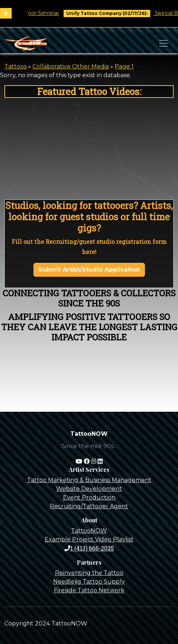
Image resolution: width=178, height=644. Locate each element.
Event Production (89, 497)
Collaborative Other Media (71, 66)
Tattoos (15, 66)
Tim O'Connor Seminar (33, 13)
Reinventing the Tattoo (89, 573)
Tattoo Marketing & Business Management (89, 480)
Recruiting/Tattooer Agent (89, 506)
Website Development (89, 489)
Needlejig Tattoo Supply (89, 582)
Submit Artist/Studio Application (89, 270)
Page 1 (124, 66)
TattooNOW (89, 531)
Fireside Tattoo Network (89, 590)
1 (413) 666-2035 (89, 548)
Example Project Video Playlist (89, 539)
